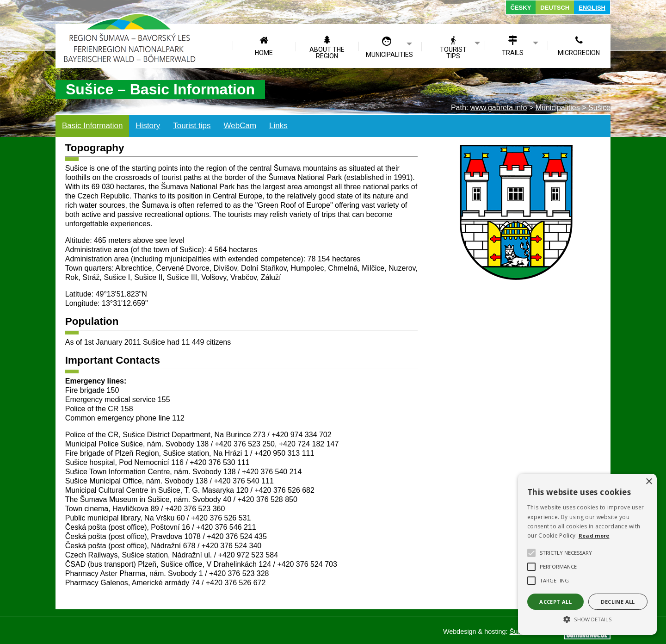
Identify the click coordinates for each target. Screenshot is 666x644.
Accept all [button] (555, 602)
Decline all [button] (618, 602)
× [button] (649, 482)
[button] (587, 619)
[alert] (587, 554)
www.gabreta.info (499, 108)
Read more (594, 536)
